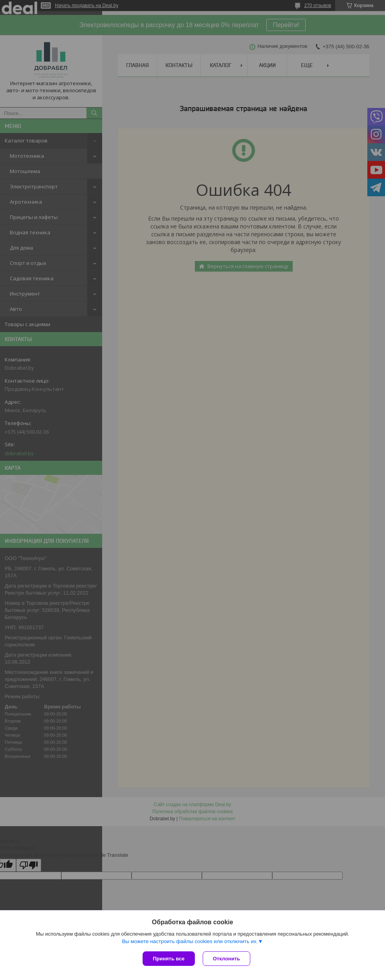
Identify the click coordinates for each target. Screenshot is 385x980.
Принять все (169, 959)
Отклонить (226, 959)
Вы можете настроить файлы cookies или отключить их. (190, 941)
